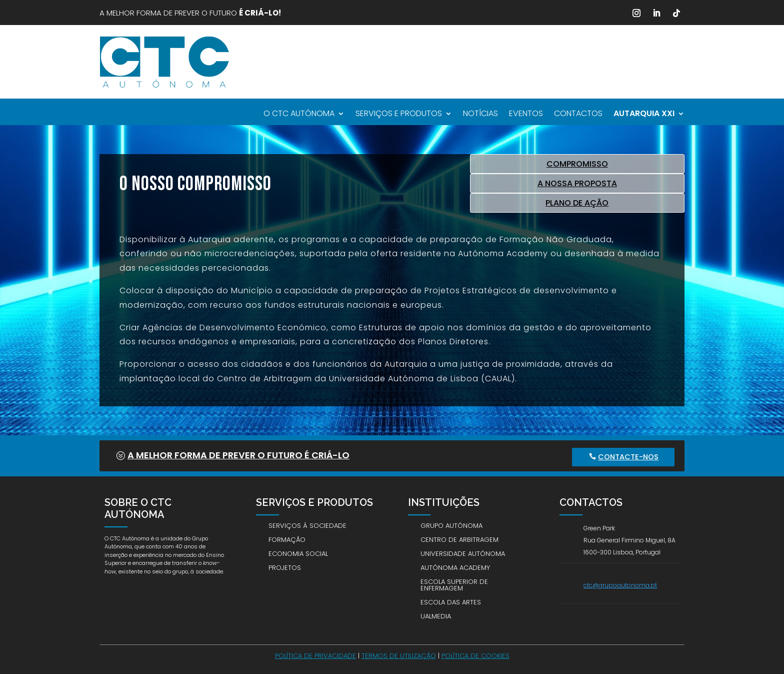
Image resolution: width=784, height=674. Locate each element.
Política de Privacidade (315, 655)
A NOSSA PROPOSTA (577, 183)
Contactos (578, 115)
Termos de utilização (399, 655)
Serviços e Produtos (399, 115)
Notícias (480, 115)
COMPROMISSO (577, 164)
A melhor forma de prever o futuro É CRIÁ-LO (238, 455)
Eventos (526, 115)
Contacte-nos (629, 456)
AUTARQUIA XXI (644, 115)
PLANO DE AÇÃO (577, 203)
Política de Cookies (475, 655)
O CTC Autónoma (299, 115)
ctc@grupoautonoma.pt (620, 585)
